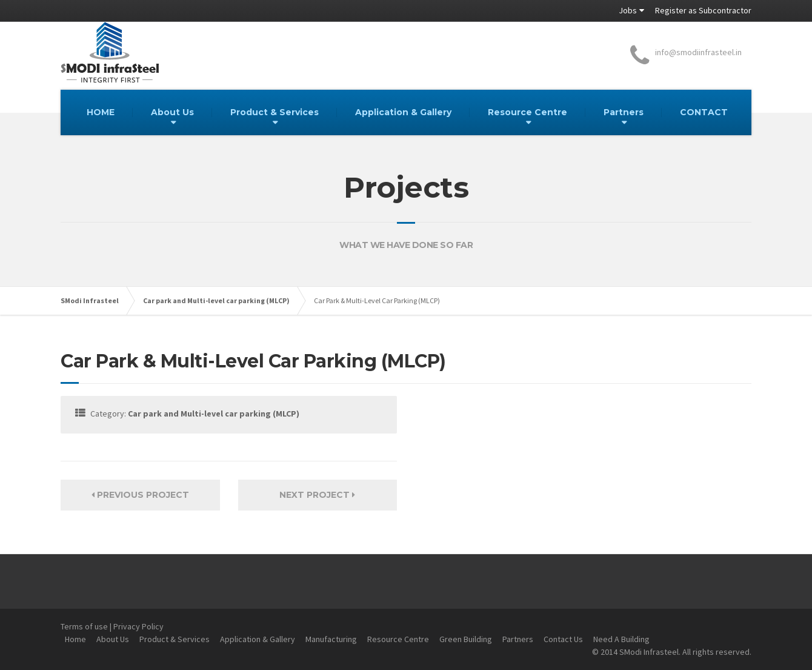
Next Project (317, 495)
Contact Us (563, 639)
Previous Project (140, 495)
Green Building (466, 639)
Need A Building (621, 639)
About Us (172, 112)
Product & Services (275, 112)
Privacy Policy (138, 626)
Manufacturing (331, 639)
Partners (624, 112)
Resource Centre (527, 112)
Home (75, 639)
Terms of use (84, 626)
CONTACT (704, 112)
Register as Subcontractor (703, 10)
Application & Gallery (403, 112)
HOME (101, 112)
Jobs (628, 10)
